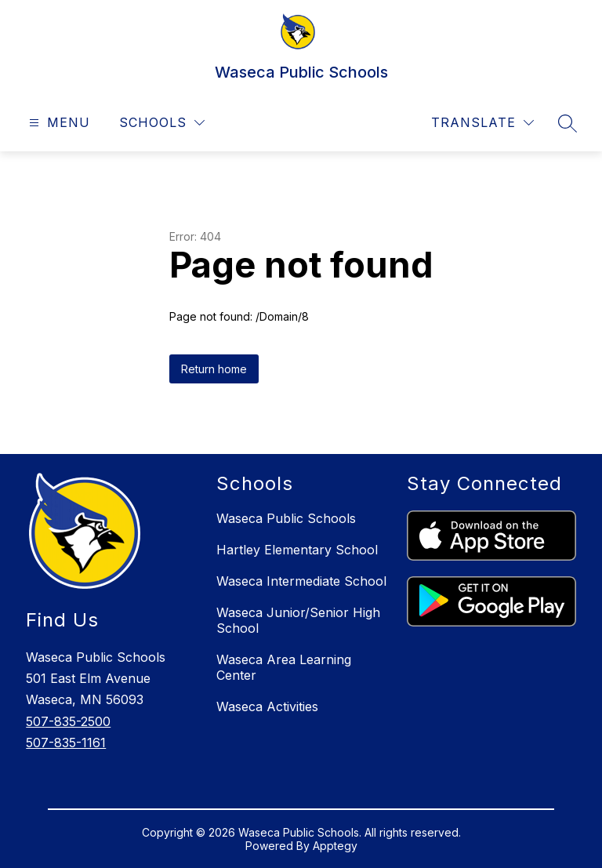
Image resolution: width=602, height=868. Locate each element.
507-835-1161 (66, 743)
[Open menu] (58, 123)
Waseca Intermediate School (301, 581)
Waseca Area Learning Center (284, 667)
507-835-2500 (68, 721)
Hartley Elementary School (297, 550)
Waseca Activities (267, 706)
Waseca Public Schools (286, 518)
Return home (214, 369)
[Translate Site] (482, 123)
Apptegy (335, 846)
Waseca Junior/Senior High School (298, 620)
